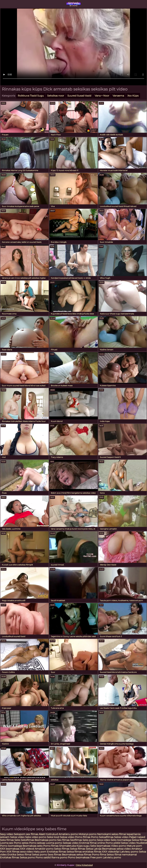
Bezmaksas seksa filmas (77, 855)
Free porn (96, 857)
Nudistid (142, 843)
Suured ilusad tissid (79, 96)
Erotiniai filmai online (92, 843)
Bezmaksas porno (46, 840)
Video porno (119, 846)
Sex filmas (63, 840)
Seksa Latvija (94, 849)
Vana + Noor (102, 96)
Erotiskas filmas (56, 852)
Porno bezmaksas (79, 857)
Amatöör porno (44, 849)
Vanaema (118, 96)
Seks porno (89, 840)
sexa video (26, 852)
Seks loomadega (121, 840)
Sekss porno (40, 855)
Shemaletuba (67, 846)
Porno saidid (43, 857)
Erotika (12, 855)
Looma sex (7, 843)
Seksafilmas (106, 837)
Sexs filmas (54, 855)
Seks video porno (36, 837)
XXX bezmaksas (10, 849)
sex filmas (32, 834)
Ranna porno (59, 857)
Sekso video (129, 843)
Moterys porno (88, 834)
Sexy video (7, 834)
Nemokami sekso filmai (111, 834)
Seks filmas (7, 840)
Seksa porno (27, 857)
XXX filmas (13, 852)
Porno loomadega (11, 846)
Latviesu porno (129, 852)
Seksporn (20, 834)
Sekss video (17, 837)
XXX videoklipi (111, 852)
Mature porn (134, 846)
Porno (95, 837)
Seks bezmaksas (100, 846)
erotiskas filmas (92, 852)
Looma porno (54, 843)
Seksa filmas (139, 840)
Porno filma (99, 855)
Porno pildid (113, 843)
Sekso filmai (24, 855)
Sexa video (104, 840)
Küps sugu (83, 846)
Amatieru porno (68, 834)
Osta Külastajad (84, 865)
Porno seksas (37, 843)
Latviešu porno (112, 857)
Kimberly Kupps (73, 4)
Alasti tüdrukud (48, 834)
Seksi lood (53, 837)
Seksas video (71, 843)
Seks (17, 840)
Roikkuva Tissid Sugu (31, 96)
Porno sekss (21, 843)
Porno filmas (83, 837)
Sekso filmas (62, 849)
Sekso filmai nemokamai (122, 855)
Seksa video (67, 837)
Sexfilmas (76, 840)
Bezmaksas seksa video (116, 849)
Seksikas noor (56, 96)
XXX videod (27, 849)
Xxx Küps (133, 96)
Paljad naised (137, 837)
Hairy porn (40, 852)
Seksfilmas (28, 840)
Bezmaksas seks (33, 846)
